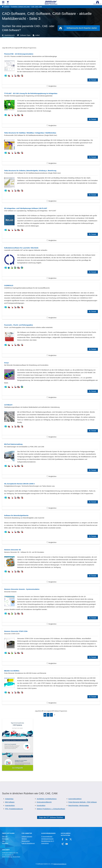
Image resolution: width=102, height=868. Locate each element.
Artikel (37, 35)
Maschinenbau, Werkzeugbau (79, 805)
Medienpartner (26, 841)
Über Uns (5, 837)
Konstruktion (41, 805)
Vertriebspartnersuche (47, 839)
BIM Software (10, 802)
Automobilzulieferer (75, 799)
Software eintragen (27, 837)
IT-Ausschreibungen (47, 837)
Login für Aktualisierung (28, 843)
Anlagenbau (9, 799)
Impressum (5, 843)
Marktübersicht (9, 35)
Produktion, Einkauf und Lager (20, 7)
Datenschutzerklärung (60, 864)
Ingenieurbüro (10, 805)
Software (7, 7)
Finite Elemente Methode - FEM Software (83, 802)
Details (94, 80)
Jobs (3, 841)
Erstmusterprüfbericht (44, 802)
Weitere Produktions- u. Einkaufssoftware (51, 809)
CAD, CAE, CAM (37, 7)
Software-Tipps (25, 35)
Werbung (24, 839)
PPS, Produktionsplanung (14, 809)
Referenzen (5, 839)
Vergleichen (52, 86)
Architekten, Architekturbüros (47, 799)
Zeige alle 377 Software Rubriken (51, 817)
